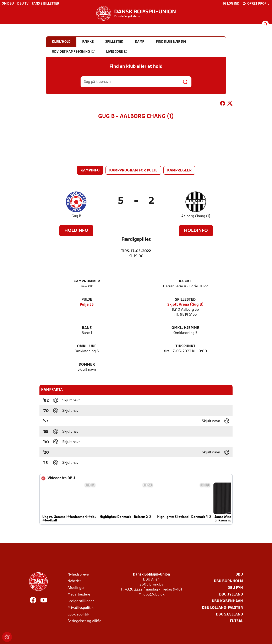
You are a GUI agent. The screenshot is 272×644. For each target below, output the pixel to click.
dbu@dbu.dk (154, 595)
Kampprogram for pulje (133, 171)
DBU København (227, 601)
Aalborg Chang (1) (196, 216)
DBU (239, 575)
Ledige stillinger (81, 601)
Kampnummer (87, 281)
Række (185, 281)
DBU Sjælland (229, 615)
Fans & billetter (45, 4)
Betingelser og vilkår (84, 621)
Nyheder (74, 581)
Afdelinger (76, 588)
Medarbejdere (79, 595)
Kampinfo (90, 171)
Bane (87, 328)
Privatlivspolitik (80, 608)
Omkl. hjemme (185, 328)
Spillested (185, 300)
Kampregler (179, 171)
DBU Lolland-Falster (222, 608)
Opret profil (256, 4)
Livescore (117, 52)
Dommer (87, 365)
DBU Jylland (231, 595)
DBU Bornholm (228, 581)
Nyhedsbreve (78, 575)
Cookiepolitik (78, 615)
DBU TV (23, 4)
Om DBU (8, 4)
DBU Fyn (235, 588)
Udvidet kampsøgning (73, 52)
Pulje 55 (87, 305)
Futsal (236, 621)
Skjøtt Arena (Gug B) (185, 305)
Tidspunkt (185, 346)
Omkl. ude (87, 346)
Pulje (87, 300)
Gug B (76, 216)
